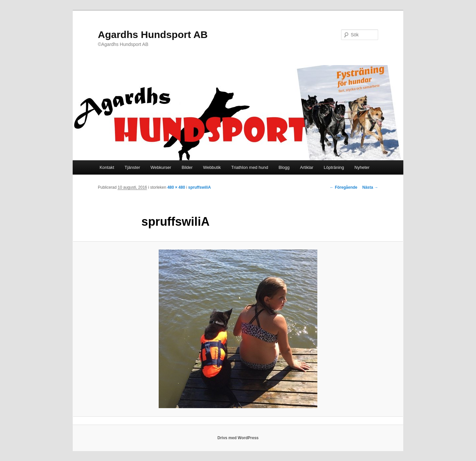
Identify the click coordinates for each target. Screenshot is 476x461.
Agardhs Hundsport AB (153, 35)
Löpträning (334, 167)
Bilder (187, 167)
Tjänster (132, 167)
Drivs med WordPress (238, 438)
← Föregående (344, 187)
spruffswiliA (199, 187)
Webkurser (161, 167)
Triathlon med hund (250, 167)
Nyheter (362, 167)
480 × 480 (176, 187)
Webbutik (212, 167)
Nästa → (370, 187)
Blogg (284, 167)
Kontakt (107, 167)
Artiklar (306, 167)
